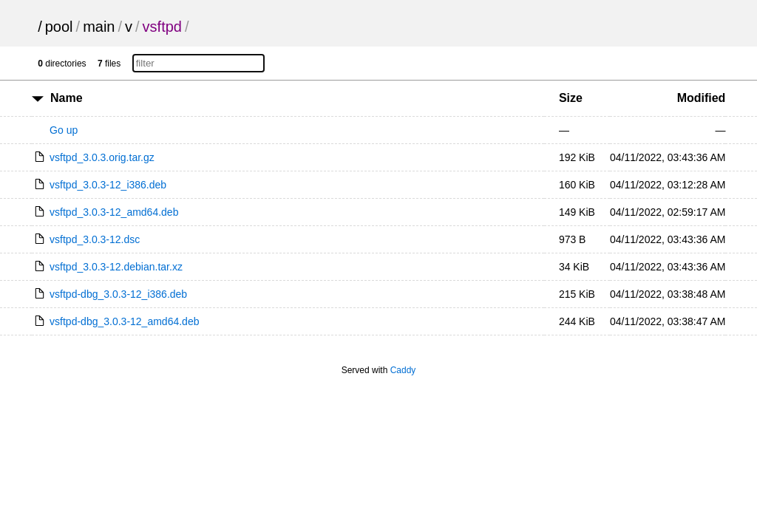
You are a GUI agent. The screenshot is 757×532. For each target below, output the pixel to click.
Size (571, 98)
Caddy (403, 370)
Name (67, 98)
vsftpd (162, 27)
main (99, 27)
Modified (702, 98)
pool (59, 27)
